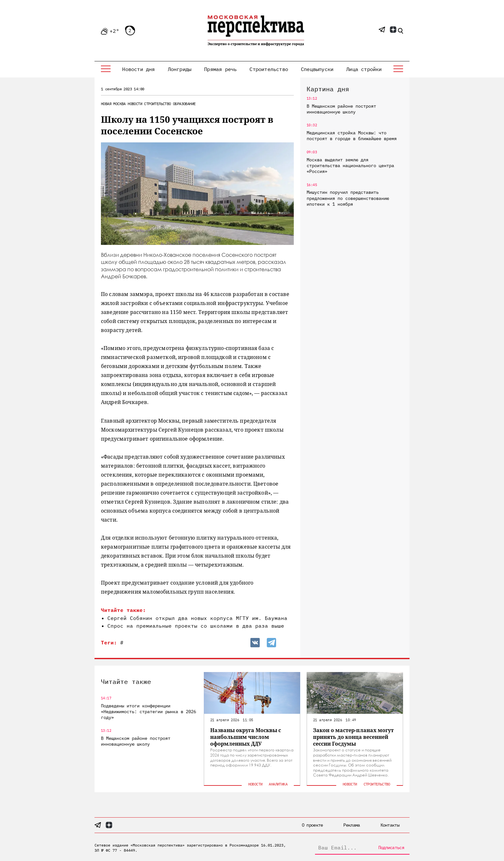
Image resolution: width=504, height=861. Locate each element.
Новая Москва (113, 104)
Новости (135, 104)
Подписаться (391, 848)
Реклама (351, 825)
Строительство (269, 69)
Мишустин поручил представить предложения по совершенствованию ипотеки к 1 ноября (348, 198)
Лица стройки (364, 69)
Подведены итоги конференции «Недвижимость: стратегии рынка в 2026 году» (148, 712)
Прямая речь (220, 69)
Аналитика (278, 784)
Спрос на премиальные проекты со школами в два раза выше (196, 626)
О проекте (312, 825)
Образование (184, 104)
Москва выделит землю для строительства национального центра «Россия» (350, 166)
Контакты (390, 825)
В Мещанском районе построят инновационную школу (341, 109)
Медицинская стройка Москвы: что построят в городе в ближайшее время (352, 136)
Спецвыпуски (317, 69)
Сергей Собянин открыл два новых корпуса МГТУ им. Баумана (197, 618)
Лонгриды (180, 69)
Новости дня (138, 69)
